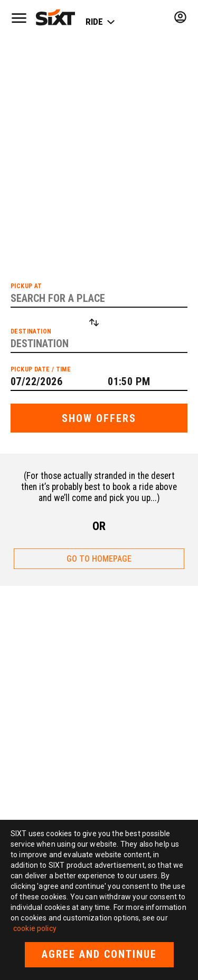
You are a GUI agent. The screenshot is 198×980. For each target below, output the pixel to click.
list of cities (108, 179)
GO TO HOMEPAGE (99, 559)
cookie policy (35, 928)
